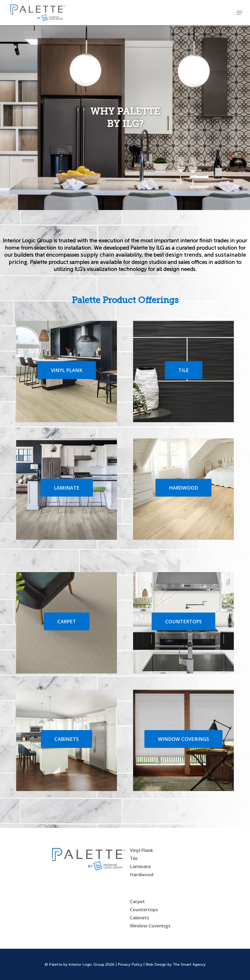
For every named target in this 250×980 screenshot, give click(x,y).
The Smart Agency (189, 964)
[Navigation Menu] (239, 13)
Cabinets (140, 918)
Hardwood (142, 874)
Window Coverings (150, 926)
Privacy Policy (130, 964)
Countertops (144, 909)
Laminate (140, 866)
